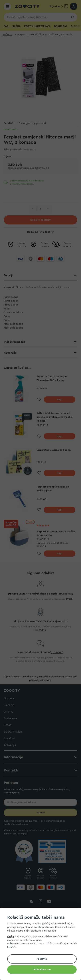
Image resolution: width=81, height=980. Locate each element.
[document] (42, 944)
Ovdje (11, 936)
